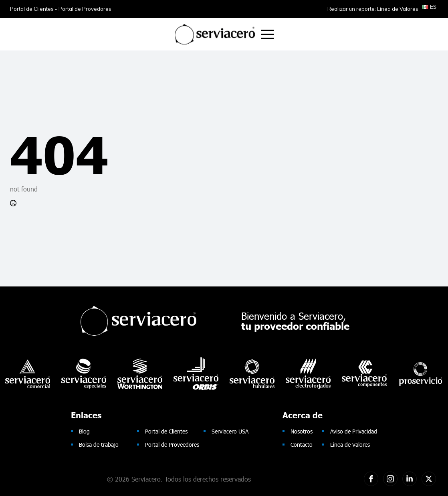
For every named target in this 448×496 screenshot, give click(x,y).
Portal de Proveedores (172, 445)
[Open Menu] (267, 34)
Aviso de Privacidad (354, 431)
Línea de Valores (350, 445)
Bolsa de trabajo (99, 445)
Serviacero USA (230, 431)
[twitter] (429, 479)
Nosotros (302, 431)
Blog (84, 431)
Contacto (302, 445)
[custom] (371, 479)
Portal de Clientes (166, 431)
